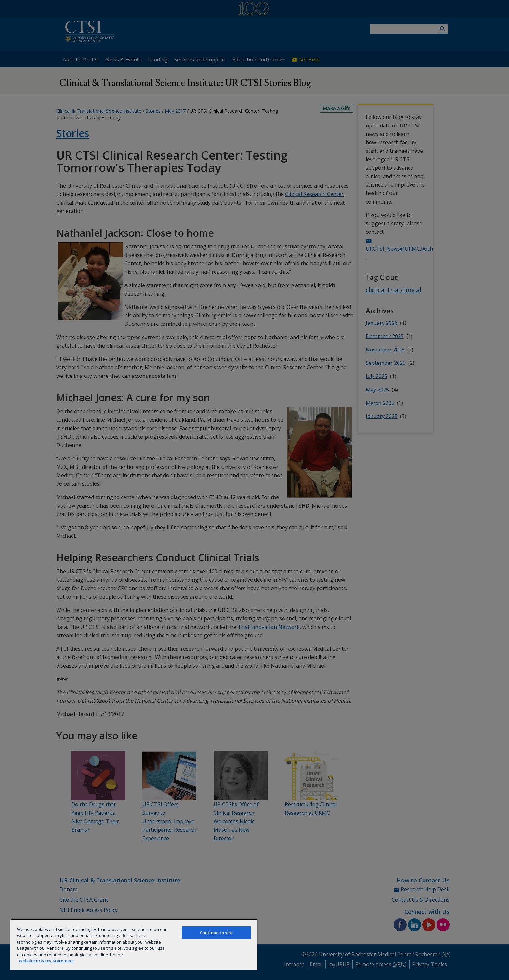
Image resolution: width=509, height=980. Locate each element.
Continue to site (216, 933)
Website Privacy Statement (46, 961)
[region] (134, 944)
